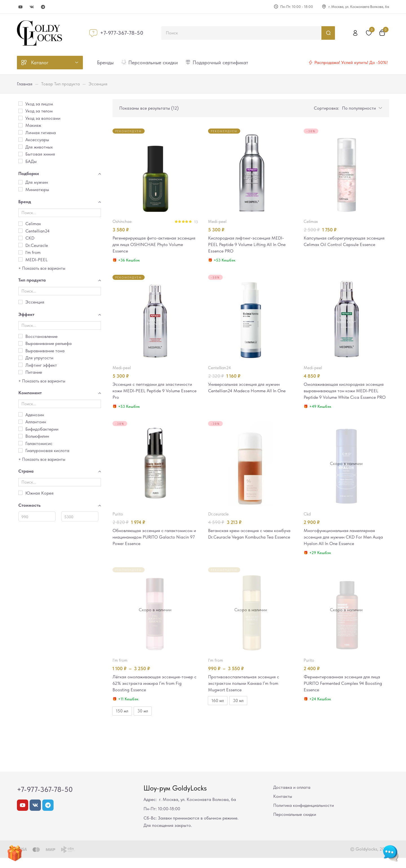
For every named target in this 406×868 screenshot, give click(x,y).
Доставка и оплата (292, 797)
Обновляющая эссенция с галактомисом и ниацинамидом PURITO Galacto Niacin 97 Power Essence (155, 546)
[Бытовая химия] (20, 154)
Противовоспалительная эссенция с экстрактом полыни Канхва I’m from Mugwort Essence (245, 693)
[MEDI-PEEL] (20, 259)
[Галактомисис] (20, 443)
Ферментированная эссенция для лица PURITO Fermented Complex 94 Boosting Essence (346, 693)
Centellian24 (219, 369)
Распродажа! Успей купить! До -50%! (351, 62)
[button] (361, 108)
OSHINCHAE (122, 222)
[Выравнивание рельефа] (20, 343)
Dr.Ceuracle (218, 522)
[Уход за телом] (20, 111)
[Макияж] (20, 125)
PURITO (118, 522)
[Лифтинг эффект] (20, 365)
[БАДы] (20, 161)
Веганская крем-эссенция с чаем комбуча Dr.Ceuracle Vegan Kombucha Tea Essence (248, 546)
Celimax (311, 222)
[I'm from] (20, 252)
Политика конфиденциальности (304, 815)
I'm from (120, 670)
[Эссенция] (20, 302)
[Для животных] (20, 147)
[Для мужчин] (20, 182)
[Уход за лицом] (20, 104)
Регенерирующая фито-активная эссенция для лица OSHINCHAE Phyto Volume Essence (152, 245)
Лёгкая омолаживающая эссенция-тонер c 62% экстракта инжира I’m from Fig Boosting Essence (155, 693)
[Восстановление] (20, 336)
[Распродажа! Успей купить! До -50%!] (310, 63)
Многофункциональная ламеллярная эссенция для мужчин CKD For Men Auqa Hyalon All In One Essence (346, 546)
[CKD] (20, 238)
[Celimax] (20, 224)
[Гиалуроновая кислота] (20, 450)
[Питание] (20, 372)
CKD (307, 522)
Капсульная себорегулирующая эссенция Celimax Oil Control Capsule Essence (343, 245)
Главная (25, 84)
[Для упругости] (20, 358)
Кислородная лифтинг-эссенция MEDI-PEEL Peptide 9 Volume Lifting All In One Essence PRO (249, 245)
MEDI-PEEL (217, 222)
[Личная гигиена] (20, 132)
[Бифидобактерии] (20, 429)
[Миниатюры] (20, 189)
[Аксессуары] (20, 140)
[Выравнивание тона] (20, 350)
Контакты (283, 806)
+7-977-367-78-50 (122, 33)
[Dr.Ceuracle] (20, 245)
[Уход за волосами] (20, 118)
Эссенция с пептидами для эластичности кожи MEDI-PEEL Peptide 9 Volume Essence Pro (155, 392)
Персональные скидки (295, 824)
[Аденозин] (20, 414)
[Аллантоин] (20, 422)
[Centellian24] (20, 231)
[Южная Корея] (20, 493)
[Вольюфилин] (20, 436)
